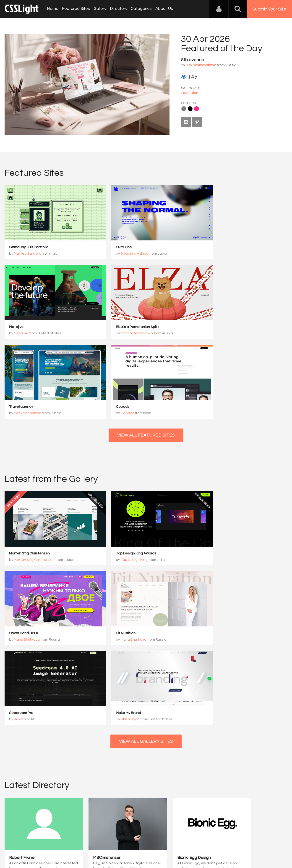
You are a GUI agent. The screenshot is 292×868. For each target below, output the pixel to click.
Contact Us (34, 845)
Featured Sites (75, 9)
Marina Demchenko (30, 333)
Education (190, 93)
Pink (197, 109)
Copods (208, 327)
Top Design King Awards (126, 474)
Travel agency (117, 327)
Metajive (209, 247)
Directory (117, 9)
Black (190, 109)
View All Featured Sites (146, 356)
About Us (162, 9)
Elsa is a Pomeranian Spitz (31, 327)
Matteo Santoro (28, 254)
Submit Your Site (269, 9)
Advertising (57, 845)
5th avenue (193, 60)
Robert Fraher (22, 691)
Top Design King (124, 481)
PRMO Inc (113, 247)
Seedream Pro (117, 554)
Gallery (99, 9)
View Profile (20, 717)
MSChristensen (95, 691)
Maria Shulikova (219, 481)
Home (52, 9)
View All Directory (146, 740)
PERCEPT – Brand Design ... (251, 691)
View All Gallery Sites (146, 583)
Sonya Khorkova (124, 333)
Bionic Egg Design (170, 691)
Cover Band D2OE (216, 474)
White (203, 109)
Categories (140, 9)
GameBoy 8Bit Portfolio (29, 247)
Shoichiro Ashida (124, 254)
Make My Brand (214, 554)
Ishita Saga (216, 560)
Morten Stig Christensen (29, 474)
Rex (113, 560)
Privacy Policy (81, 845)
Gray (184, 109)
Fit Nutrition (19, 554)
